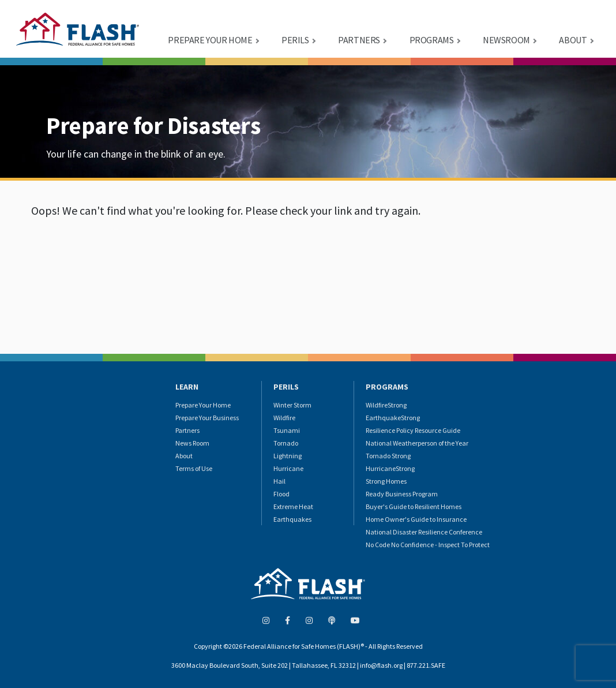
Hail (279, 481)
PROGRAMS (432, 40)
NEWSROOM (506, 40)
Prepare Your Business (207, 418)
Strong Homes (386, 481)
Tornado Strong (388, 456)
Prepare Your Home (203, 405)
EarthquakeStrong (393, 418)
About (184, 456)
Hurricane (288, 468)
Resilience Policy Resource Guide (413, 430)
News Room (192, 443)
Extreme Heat (293, 506)
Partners (187, 430)
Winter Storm (292, 405)
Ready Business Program (402, 494)
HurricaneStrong (390, 468)
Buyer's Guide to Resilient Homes (414, 506)
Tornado (286, 443)
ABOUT (573, 40)
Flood (281, 494)
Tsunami (287, 430)
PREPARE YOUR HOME (210, 40)
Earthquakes (292, 519)
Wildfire (284, 418)
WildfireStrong (386, 405)
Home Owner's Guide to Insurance (416, 519)
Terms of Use (194, 468)
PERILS (295, 40)
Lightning (288, 456)
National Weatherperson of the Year (417, 443)
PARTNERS (359, 40)
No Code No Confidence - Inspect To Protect (428, 545)
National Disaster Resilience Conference (424, 532)
